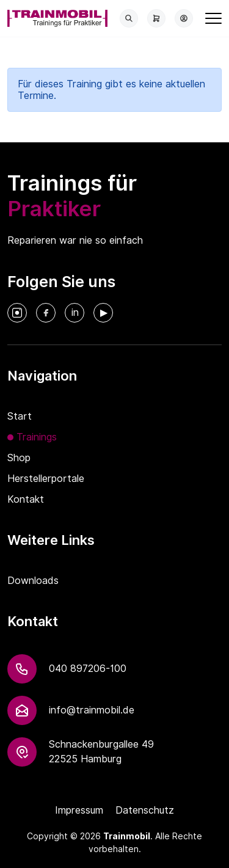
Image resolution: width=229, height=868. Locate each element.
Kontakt (26, 499)
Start (20, 416)
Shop (19, 458)
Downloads (33, 581)
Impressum (79, 810)
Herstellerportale (46, 479)
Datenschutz (145, 810)
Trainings (37, 437)
